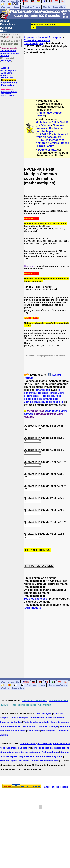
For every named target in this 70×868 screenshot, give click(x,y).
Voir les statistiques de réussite (43, 402)
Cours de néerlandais (11, 722)
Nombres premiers (47, 143)
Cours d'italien (37, 718)
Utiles (4, 31)
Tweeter (56, 375)
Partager (29, 378)
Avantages (6, 60)
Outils (47, 7)
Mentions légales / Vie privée (15, 761)
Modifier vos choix (50, 761)
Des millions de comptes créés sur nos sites (9, 52)
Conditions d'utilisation (18, 748)
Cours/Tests (8, 24)
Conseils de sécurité (42, 748)
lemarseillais (43, 390)
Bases (65, 143)
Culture (6, 7)
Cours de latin (29, 726)
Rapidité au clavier (11, 726)
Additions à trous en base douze (52, 136)
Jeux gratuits (6, 93)
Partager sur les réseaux (55, 787)
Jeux (16, 7)
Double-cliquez (47, 150)
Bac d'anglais (48, 731)
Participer (6, 28)
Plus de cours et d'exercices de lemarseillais (42, 397)
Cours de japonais (60, 722)
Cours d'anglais (44, 713)
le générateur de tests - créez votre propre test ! (44, 393)
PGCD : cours (46, 146)
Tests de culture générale (36, 722)
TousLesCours (31, 7)
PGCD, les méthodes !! (50, 140)
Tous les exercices (35, 599)
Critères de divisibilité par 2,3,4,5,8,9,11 (49, 131)
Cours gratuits (10, 682)
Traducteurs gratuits (9, 92)
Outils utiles (33, 731)
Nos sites (59, 7)
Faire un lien (8, 85)
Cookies (35, 761)
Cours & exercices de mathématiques (37, 42)
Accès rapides (8, 70)
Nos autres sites (7, 95)
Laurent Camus (28, 743)
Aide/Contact (8, 73)
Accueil (5, 21)
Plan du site (7, 78)
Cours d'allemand (55, 718)
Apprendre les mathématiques (43, 37)
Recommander (9, 80)
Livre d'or (6, 75)
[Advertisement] (47, 73)
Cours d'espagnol (19, 718)
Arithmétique (44, 113)
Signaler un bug (9, 83)
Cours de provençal (48, 726)
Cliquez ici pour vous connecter (10, 42)
